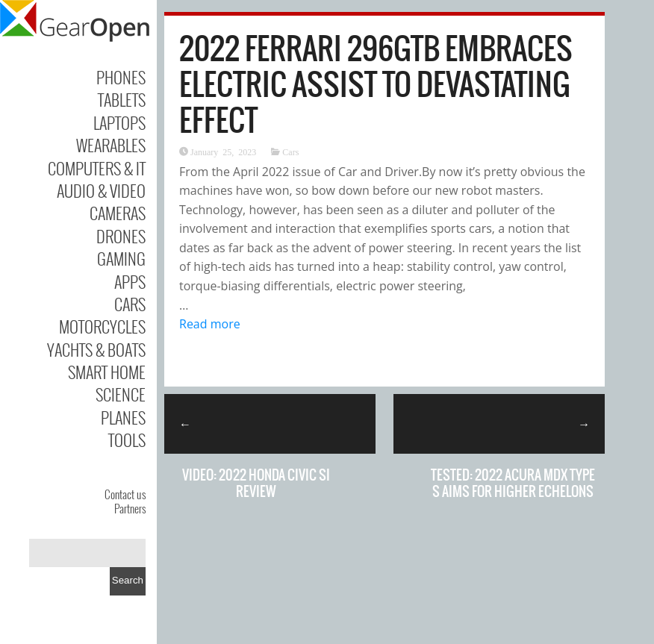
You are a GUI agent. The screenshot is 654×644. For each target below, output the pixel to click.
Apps (130, 281)
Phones (121, 77)
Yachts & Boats (96, 349)
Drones (121, 236)
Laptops (119, 122)
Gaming (121, 258)
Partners (130, 508)
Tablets (122, 99)
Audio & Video (101, 190)
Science (121, 394)
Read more (210, 324)
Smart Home (107, 372)
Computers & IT (97, 168)
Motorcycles (102, 326)
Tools (127, 440)
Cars (130, 304)
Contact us (125, 494)
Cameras (118, 213)
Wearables (111, 145)
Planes (123, 417)
